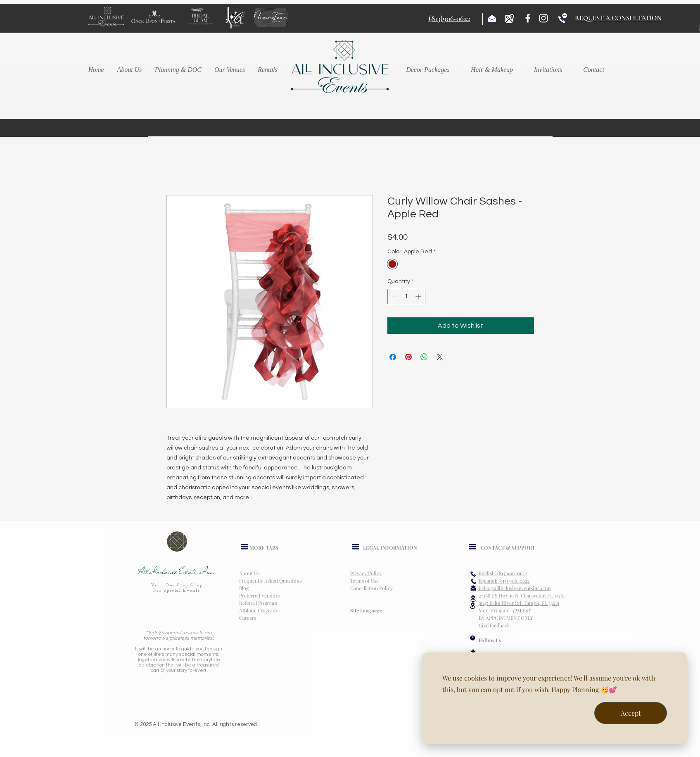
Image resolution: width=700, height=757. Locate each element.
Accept (631, 713)
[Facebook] (528, 18)
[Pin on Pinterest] (408, 357)
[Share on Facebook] (393, 357)
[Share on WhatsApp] (424, 357)
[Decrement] (394, 296)
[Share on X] (440, 357)
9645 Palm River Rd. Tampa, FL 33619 (519, 603)
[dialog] (555, 698)
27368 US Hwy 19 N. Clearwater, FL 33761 (522, 595)
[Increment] (419, 296)
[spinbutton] (406, 296)
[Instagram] (543, 18)
